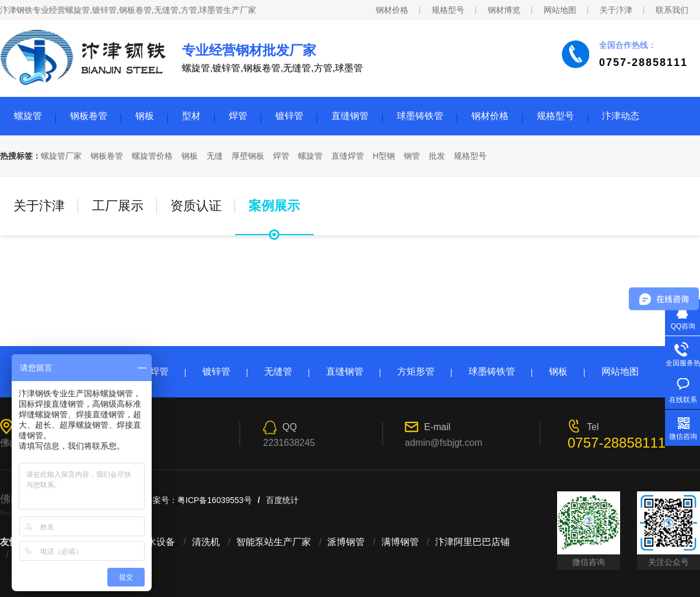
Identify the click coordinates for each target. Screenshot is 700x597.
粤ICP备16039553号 (215, 500)
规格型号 (448, 10)
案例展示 (274, 206)
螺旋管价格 (152, 156)
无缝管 (278, 371)
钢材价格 (392, 10)
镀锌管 (289, 116)
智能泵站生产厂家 (274, 542)
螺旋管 (28, 116)
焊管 (238, 116)
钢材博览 (504, 10)
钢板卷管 (89, 116)
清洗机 (206, 542)
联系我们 (672, 10)
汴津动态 (621, 116)
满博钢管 (400, 542)
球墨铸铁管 (420, 116)
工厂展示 (118, 206)
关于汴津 (616, 10)
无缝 (215, 156)
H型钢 (384, 156)
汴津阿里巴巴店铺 (473, 542)
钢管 (412, 156)
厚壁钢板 (248, 156)
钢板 (145, 116)
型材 (191, 116)
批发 (437, 156)
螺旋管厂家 (61, 156)
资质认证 (196, 206)
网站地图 (560, 10)
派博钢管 (346, 542)
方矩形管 (416, 371)
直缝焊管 (348, 156)
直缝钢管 (350, 116)
